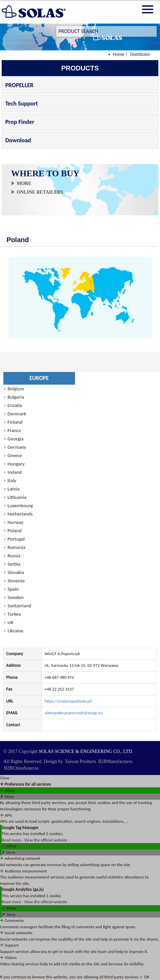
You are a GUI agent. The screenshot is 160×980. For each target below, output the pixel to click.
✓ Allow (7, 790)
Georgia (16, 439)
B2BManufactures (115, 761)
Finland (15, 422)
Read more (12, 840)
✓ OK (144, 977)
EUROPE (39, 378)
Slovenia (16, 581)
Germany (17, 447)
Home (119, 54)
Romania (17, 547)
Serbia (14, 564)
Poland (15, 531)
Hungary (16, 464)
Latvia (14, 489)
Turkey (14, 614)
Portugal (16, 539)
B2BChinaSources (21, 768)
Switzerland (20, 606)
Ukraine (16, 631)
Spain (13, 589)
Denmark (17, 414)
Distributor (140, 54)
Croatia (15, 405)
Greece (15, 455)
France (15, 430)
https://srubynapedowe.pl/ (68, 701)
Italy (12, 480)
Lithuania (17, 497)
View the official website (46, 840)
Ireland (15, 472)
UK (11, 622)
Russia (14, 556)
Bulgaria (16, 397)
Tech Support (22, 104)
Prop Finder (20, 122)
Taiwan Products (81, 761)
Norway (16, 522)
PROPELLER (19, 85)
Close (5, 778)
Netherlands (20, 514)
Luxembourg (20, 506)
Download (18, 140)
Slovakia (16, 572)
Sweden (16, 597)
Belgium (16, 389)
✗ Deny (7, 797)
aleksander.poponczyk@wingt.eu (74, 713)
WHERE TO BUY (45, 174)
